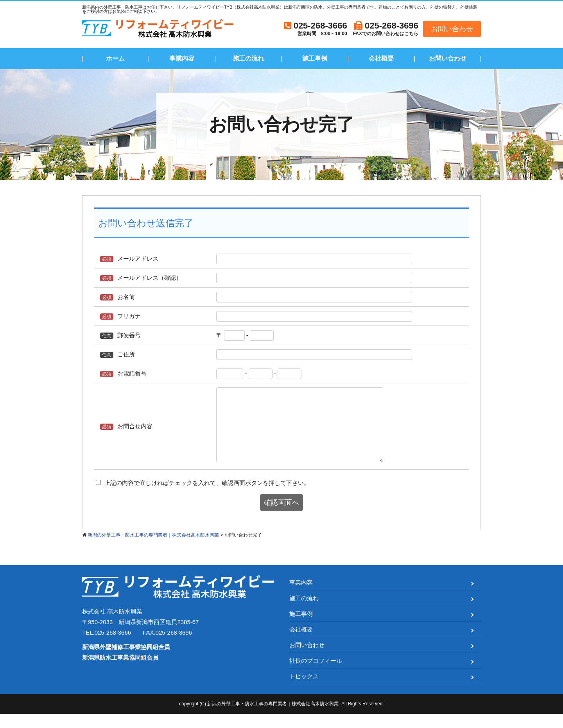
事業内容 (182, 58)
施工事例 (315, 58)
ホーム (115, 58)
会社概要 (381, 58)
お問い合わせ (452, 29)
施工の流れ (248, 58)
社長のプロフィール (316, 675)
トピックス (304, 690)
